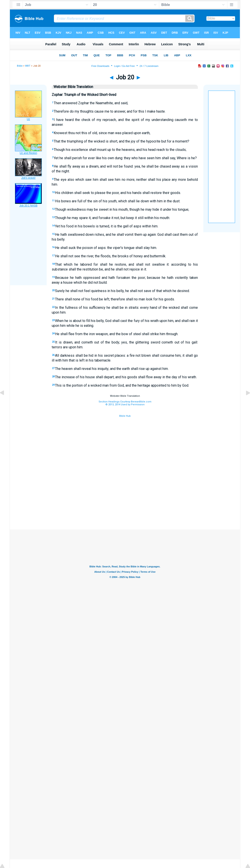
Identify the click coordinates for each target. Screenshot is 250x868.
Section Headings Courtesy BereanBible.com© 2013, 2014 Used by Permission (125, 403)
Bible (20, 66)
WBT (28, 66)
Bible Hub (125, 416)
